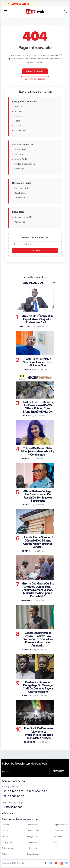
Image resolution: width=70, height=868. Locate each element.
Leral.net (6, 825)
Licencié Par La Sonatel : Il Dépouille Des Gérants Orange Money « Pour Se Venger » (38, 542)
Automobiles (20, 150)
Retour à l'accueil (35, 71)
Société (18, 111)
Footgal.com (7, 842)
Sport (17, 121)
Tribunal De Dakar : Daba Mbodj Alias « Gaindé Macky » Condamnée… (38, 451)
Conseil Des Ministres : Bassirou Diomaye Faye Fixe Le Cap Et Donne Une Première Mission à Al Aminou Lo (38, 639)
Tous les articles (22, 198)
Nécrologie (19, 169)
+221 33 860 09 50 (13, 796)
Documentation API (23, 217)
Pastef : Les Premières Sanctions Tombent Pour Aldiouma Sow (38, 362)
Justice (25, 416)
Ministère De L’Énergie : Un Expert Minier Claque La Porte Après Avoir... (37, 319)
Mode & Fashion (22, 159)
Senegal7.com (32, 837)
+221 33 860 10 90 (36, 791)
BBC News (58, 837)
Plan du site (20, 222)
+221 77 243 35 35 (13, 791)
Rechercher (35, 251)
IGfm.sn (5, 837)
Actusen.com (7, 848)
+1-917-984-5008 (12, 807)
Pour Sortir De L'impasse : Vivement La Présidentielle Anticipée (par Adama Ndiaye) (39, 733)
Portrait (26, 600)
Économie (19, 116)
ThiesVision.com (33, 831)
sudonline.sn (32, 842)
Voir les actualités (35, 79)
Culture (18, 126)
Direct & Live (20, 193)
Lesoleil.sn (6, 831)
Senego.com (32, 825)
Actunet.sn (6, 854)
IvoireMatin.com (60, 831)
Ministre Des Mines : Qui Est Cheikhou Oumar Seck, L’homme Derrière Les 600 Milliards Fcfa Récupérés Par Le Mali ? (38, 590)
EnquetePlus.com (61, 825)
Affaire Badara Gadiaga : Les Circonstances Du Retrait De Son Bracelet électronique (38, 496)
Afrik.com (58, 842)
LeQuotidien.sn (33, 848)
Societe (26, 551)
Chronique (29, 742)
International (20, 130)
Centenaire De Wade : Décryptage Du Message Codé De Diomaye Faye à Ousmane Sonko (38, 687)
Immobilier (19, 155)
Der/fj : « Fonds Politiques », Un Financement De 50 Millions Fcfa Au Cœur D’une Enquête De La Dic (38, 407)
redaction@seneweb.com (24, 819)
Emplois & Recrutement (25, 164)
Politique (18, 107)
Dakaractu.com (33, 854)
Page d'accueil (21, 188)
